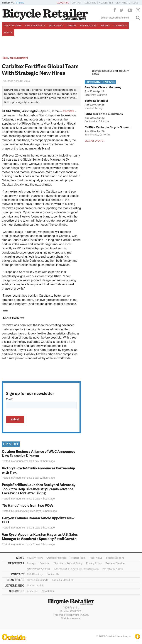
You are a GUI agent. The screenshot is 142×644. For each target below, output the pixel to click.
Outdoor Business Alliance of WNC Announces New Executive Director (39, 453)
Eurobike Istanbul (96, 101)
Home (5, 58)
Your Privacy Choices (38, 569)
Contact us (26, 98)
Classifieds (120, 26)
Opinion (71, 26)
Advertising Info (35, 586)
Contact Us (53, 574)
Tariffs (21, 3)
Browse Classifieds (37, 580)
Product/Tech (77, 558)
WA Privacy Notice (113, 569)
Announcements (35, 26)
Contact (77, 3)
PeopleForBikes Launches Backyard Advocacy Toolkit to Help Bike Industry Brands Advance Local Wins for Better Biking (39, 489)
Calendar (45, 563)
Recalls (105, 26)
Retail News (56, 26)
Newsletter (106, 3)
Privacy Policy (94, 563)
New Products (88, 26)
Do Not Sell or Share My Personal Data (76, 569)
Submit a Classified (63, 580)
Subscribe (90, 3)
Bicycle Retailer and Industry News (110, 72)
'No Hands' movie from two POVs (28, 505)
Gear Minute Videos (127, 3)
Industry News (13, 26)
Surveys (31, 563)
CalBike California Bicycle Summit (108, 127)
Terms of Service (115, 563)
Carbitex (68, 111)
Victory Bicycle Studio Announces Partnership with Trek (38, 470)
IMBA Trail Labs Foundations (104, 114)
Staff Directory (35, 574)
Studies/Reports (115, 558)
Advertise (63, 3)
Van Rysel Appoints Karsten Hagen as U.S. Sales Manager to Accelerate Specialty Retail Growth (40, 536)
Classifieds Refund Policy (68, 563)
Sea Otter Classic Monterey (103, 87)
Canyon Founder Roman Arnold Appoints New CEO (38, 520)
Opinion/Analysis (23, 511)
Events (8, 33)
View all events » (95, 141)
